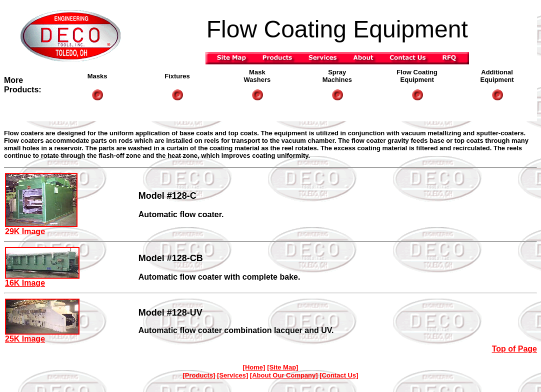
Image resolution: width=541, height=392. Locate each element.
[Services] (232, 375)
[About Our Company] (284, 375)
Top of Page (514, 349)
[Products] (199, 375)
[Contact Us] (339, 375)
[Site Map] (282, 367)
